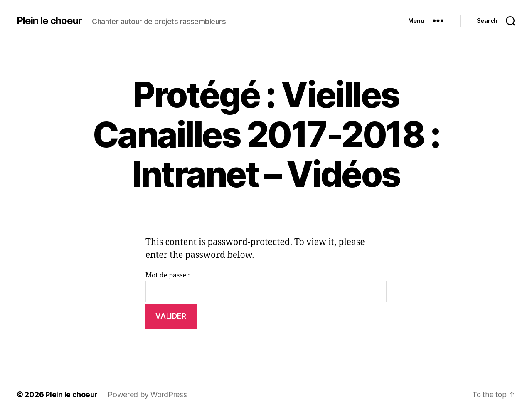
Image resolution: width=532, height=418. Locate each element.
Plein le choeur (49, 21)
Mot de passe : (266, 287)
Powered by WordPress (147, 395)
